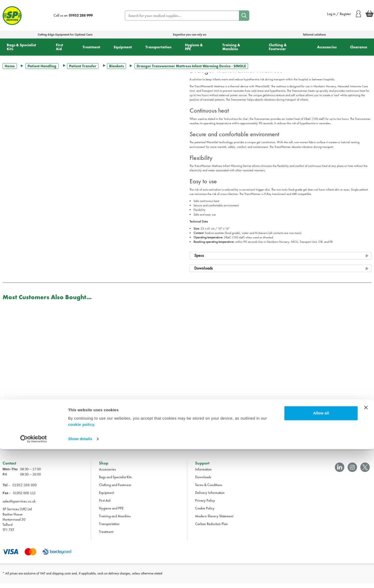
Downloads (203, 481)
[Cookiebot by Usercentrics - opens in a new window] (34, 578)
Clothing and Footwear (115, 489)
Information (203, 473)
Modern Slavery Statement (214, 520)
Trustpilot (9, 440)
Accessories (327, 47)
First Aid (59, 47)
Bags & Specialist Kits (21, 47)
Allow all (321, 552)
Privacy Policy (205, 505)
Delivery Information (210, 497)
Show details (80, 578)
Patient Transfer (83, 66)
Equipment (123, 47)
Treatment (91, 47)
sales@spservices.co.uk (19, 505)
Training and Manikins (115, 520)
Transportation (158, 47)
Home (10, 66)
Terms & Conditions (209, 489)
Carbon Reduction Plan (211, 528)
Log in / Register (344, 14)
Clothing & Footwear (278, 47)
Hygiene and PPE (111, 512)
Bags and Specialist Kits (115, 481)
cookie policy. (82, 563)
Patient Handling (42, 66)
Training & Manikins (231, 47)
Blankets (116, 66)
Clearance (359, 47)
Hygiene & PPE (194, 47)
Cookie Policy (205, 512)
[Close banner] (366, 546)
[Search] (244, 16)
